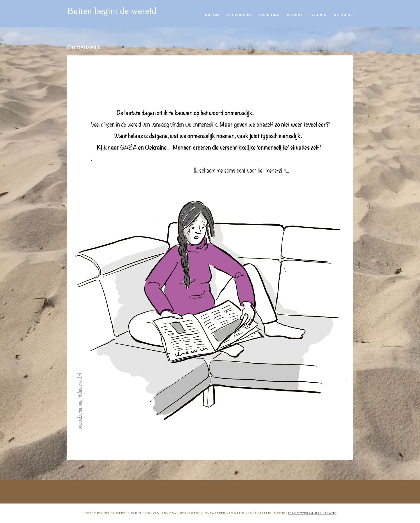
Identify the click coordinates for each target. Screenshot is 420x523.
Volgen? (343, 15)
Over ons (269, 15)
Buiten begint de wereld (112, 11)
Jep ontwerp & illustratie (312, 513)
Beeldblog (239, 15)
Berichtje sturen (307, 15)
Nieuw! (212, 15)
